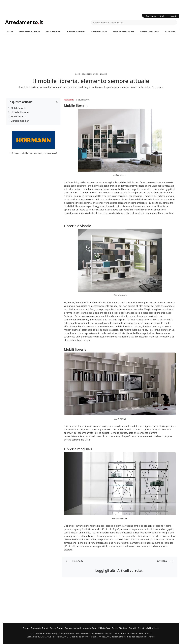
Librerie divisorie (20, 112)
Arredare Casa (99, 31)
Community (151, 16)
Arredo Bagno (54, 31)
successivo (165, 561)
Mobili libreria (18, 117)
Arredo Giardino (150, 31)
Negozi (173, 16)
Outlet (163, 16)
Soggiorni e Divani (30, 31)
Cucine (10, 31)
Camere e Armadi (76, 31)
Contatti (133, 628)
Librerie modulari (20, 121)
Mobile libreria (19, 108)
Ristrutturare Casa (124, 31)
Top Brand (171, 31)
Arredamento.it (48, 22)
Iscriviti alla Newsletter (149, 628)
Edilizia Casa (104, 628)
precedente (75, 561)
